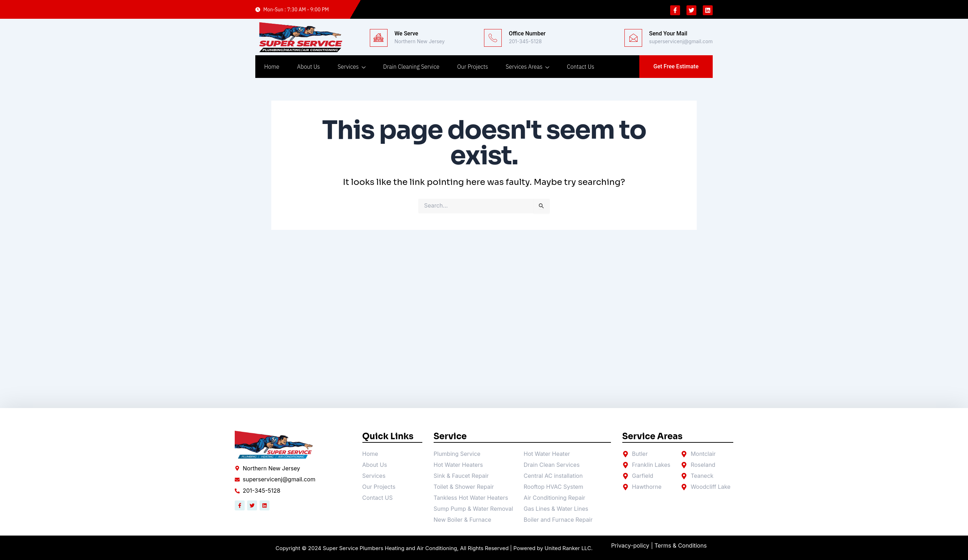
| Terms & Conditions (679, 546)
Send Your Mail (668, 33)
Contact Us (581, 67)
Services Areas (527, 67)
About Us (308, 67)
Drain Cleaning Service (411, 67)
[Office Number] (493, 38)
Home (272, 67)
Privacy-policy (630, 546)
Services (351, 67)
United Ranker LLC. (569, 548)
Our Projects (472, 67)
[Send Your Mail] (633, 38)
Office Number (527, 33)
